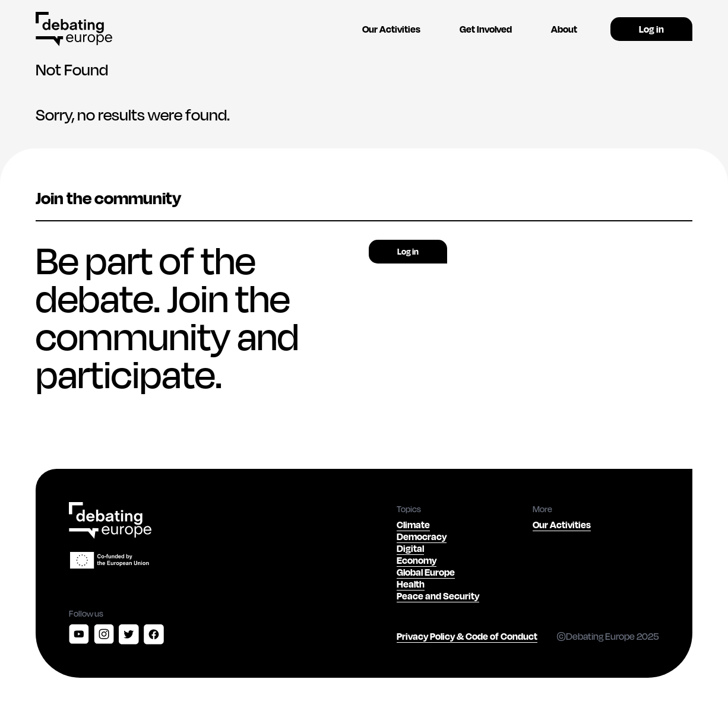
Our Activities (391, 29)
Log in (651, 29)
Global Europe (426, 572)
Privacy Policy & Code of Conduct (467, 636)
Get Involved (486, 29)
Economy (417, 560)
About (564, 29)
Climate (413, 524)
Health (411, 584)
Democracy (422, 536)
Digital (410, 548)
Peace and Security (438, 596)
